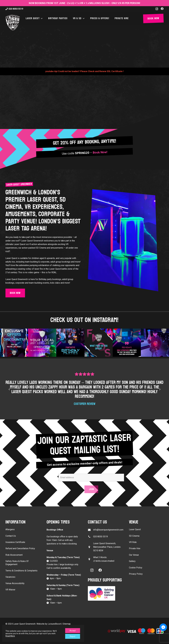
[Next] (160, 389)
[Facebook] (162, 9)
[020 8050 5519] (91, 537)
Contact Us (11, 536)
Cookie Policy (136, 568)
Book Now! (100, 152)
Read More (10, 636)
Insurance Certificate (15, 542)
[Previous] (9, 389)
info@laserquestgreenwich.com (108, 530)
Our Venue (134, 555)
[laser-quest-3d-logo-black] (13, 23)
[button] (41, 18)
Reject (73, 636)
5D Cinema (134, 536)
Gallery (132, 561)
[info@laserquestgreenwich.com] (91, 530)
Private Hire (135, 548)
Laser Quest (135, 529)
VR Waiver (10, 590)
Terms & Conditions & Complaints (21, 571)
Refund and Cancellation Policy (20, 548)
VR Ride (133, 542)
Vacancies (10, 577)
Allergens (10, 529)
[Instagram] (157, 9)
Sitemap (67, 624)
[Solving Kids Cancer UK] (105, 593)
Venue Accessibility (15, 583)
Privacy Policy (136, 574)
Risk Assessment (14, 555)
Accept (73, 631)
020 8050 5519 (100, 537)
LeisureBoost (54, 624)
